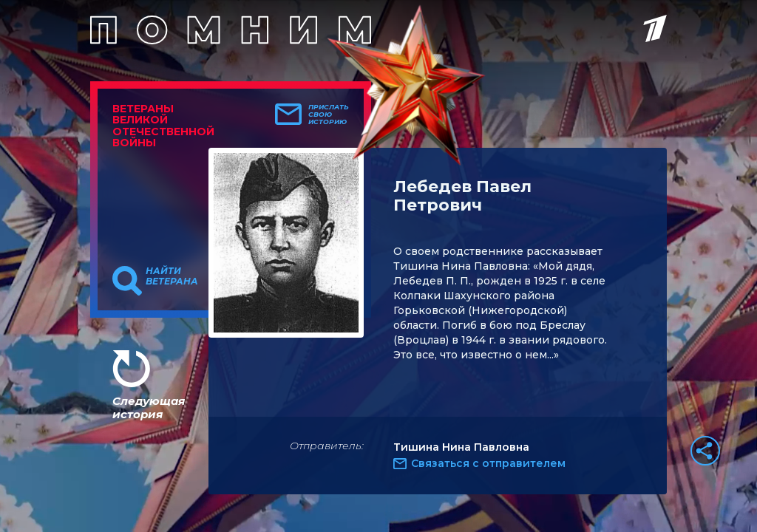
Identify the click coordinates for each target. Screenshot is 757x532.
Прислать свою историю (329, 115)
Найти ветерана (172, 276)
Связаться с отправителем (488, 463)
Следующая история (149, 407)
